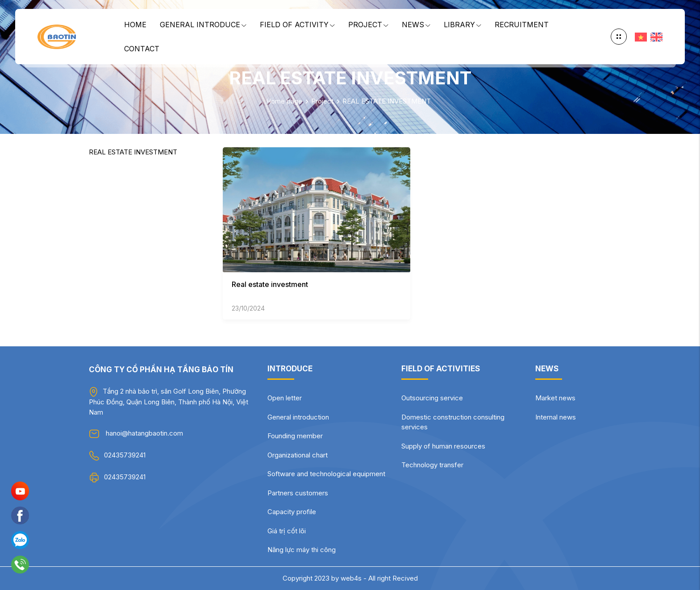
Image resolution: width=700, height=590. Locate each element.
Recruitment (522, 25)
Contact (142, 49)
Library (462, 25)
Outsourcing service (432, 398)
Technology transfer (432, 465)
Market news (555, 398)
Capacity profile (292, 512)
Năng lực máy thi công (302, 550)
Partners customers (298, 493)
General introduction (298, 417)
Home (135, 25)
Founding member (295, 436)
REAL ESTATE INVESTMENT (387, 101)
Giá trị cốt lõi (287, 531)
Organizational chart (298, 455)
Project (368, 25)
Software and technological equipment (326, 474)
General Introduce (203, 25)
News (416, 25)
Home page (284, 101)
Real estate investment (270, 284)
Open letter (285, 398)
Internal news (556, 417)
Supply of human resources (443, 446)
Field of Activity (297, 25)
